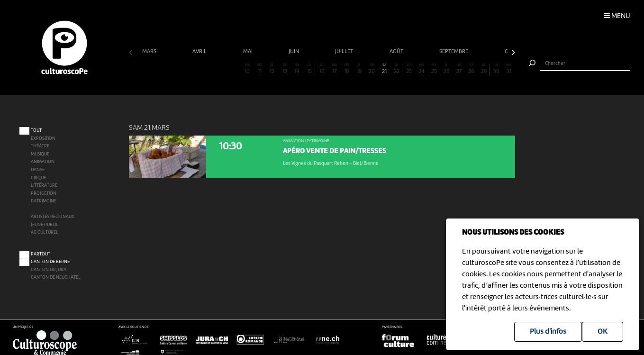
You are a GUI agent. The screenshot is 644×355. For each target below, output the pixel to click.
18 (347, 69)
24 (422, 69)
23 (409, 69)
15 (309, 69)
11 (260, 69)
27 (459, 69)
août (397, 52)
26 (446, 69)
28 (472, 69)
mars (150, 52)
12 (272, 69)
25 (434, 69)
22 (396, 69)
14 (297, 69)
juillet (345, 52)
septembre (454, 52)
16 (322, 69)
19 (359, 69)
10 (247, 69)
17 (334, 69)
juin (295, 52)
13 (284, 69)
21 (384, 69)
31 (509, 69)
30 (496, 69)
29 (484, 69)
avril (200, 52)
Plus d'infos (548, 332)
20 (372, 69)
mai (249, 52)
